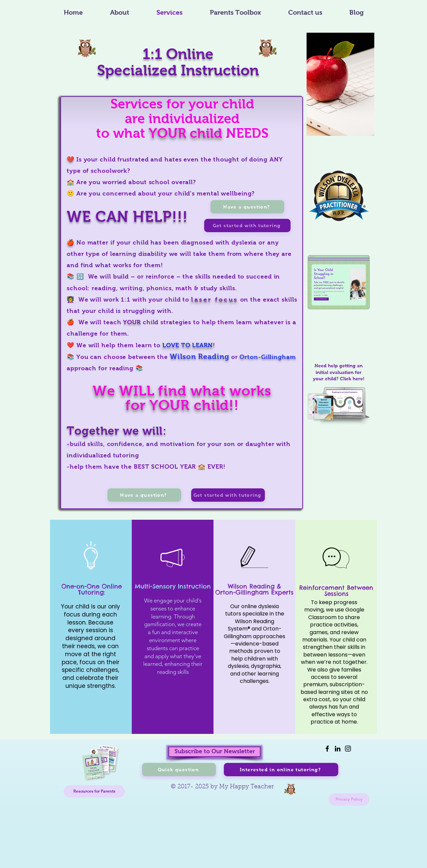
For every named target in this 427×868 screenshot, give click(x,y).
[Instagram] (348, 749)
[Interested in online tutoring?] (281, 770)
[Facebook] (327, 749)
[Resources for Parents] (94, 791)
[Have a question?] (144, 495)
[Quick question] (179, 770)
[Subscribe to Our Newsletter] (215, 752)
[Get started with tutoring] (228, 495)
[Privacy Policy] (349, 799)
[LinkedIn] (338, 749)
